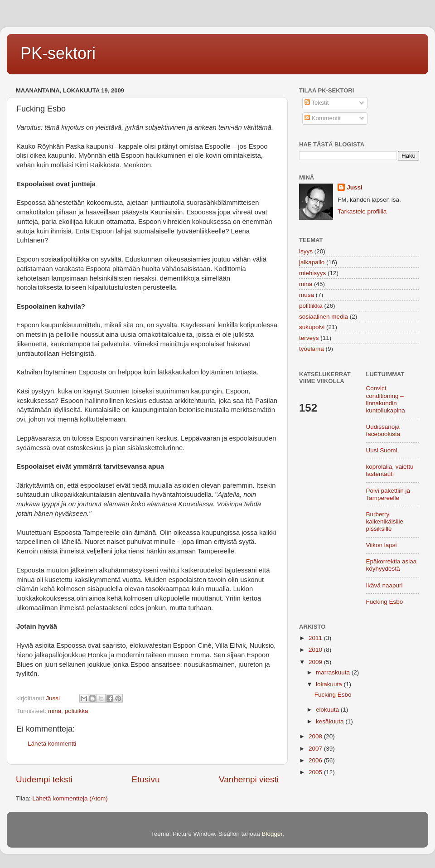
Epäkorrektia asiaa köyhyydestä (391, 565)
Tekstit (317, 103)
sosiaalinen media (324, 317)
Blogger (272, 834)
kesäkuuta (331, 721)
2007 (316, 749)
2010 (316, 650)
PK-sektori (58, 53)
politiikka (77, 711)
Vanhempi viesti (249, 779)
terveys (309, 338)
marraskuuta (334, 672)
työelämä (312, 349)
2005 (316, 772)
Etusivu (146, 779)
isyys (306, 251)
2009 (316, 662)
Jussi (355, 187)
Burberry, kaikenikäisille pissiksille (385, 521)
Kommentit (323, 118)
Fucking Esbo (385, 602)
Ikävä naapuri (384, 585)
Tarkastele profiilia (362, 211)
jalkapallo (312, 262)
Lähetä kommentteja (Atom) (70, 798)
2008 (316, 736)
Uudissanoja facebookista (383, 430)
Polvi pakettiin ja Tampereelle (388, 494)
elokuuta (328, 710)
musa (307, 295)
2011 (316, 638)
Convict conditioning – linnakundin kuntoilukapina (386, 399)
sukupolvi (312, 327)
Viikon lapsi (382, 545)
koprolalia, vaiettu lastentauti (390, 470)
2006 (316, 760)
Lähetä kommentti (52, 744)
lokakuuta (330, 684)
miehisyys (312, 273)
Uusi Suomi (382, 450)
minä (55, 711)
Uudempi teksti (44, 779)
